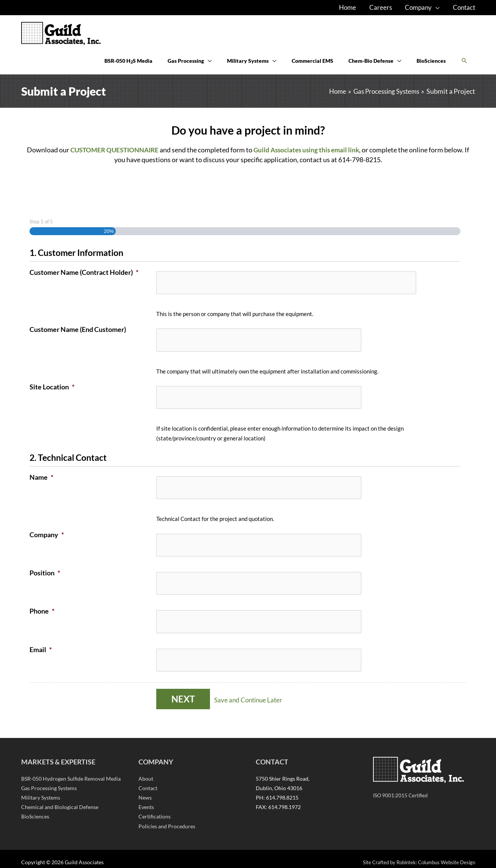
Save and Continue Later (253, 693)
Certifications (155, 810)
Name (41, 480)
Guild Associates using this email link (312, 158)
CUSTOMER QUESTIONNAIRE (115, 158)
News (145, 791)
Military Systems (41, 791)
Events (146, 800)
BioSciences (35, 810)
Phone (42, 608)
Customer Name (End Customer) (78, 336)
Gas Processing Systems (49, 781)
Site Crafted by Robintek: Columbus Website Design (414, 855)
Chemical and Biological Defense (60, 800)
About (146, 772)
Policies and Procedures (167, 819)
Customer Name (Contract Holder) (84, 281)
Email (41, 645)
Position (45, 572)
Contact (148, 781)
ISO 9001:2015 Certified (402, 788)
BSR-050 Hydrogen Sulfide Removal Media (71, 772)
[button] (464, 66)
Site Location (52, 391)
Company (47, 535)
